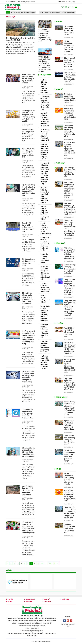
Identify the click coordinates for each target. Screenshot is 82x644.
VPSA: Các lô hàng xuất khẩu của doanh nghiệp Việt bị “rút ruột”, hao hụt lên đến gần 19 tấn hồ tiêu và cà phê (45, 64)
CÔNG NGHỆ (60, 243)
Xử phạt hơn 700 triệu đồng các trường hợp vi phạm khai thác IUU (28, 153)
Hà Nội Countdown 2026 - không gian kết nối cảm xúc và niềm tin (69, 46)
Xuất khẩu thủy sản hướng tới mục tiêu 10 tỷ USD (45, 258)
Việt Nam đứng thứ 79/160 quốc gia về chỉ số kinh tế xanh (45, 287)
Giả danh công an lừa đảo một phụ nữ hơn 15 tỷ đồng (29, 262)
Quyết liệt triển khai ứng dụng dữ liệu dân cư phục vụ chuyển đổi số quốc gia (45, 119)
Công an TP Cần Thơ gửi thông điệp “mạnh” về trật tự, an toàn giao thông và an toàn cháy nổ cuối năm (70, 228)
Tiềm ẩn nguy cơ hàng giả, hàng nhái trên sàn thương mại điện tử (45, 213)
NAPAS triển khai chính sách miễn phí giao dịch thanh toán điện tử (45, 135)
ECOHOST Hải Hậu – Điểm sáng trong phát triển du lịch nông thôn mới (45, 331)
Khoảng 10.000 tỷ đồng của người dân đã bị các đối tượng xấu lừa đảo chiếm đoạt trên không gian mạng (28, 337)
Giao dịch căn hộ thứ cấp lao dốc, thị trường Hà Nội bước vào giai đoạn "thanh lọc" (70, 348)
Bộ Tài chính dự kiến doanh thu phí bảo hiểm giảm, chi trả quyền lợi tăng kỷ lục (45, 313)
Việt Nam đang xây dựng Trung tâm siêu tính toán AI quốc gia (70, 269)
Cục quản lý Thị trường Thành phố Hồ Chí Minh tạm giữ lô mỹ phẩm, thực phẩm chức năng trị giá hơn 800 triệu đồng (45, 173)
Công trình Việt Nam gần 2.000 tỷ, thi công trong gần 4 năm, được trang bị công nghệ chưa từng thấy (70, 308)
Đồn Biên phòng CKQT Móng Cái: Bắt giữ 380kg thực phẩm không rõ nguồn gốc (70, 209)
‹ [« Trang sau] (8, 563)
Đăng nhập (70, 2)
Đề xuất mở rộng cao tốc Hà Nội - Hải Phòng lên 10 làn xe (63, 12)
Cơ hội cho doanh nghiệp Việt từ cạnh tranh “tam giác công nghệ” (69, 456)
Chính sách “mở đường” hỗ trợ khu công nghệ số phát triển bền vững (69, 131)
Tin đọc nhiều (45, 75)
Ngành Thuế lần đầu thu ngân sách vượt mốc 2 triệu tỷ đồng (69, 425)
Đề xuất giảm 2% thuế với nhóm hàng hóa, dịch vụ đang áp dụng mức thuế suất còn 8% (28, 116)
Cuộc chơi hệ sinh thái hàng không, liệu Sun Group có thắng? (70, 440)
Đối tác (9, 570)
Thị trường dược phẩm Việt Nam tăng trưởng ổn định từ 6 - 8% (70, 98)
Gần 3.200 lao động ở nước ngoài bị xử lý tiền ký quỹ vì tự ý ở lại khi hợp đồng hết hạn (29, 298)
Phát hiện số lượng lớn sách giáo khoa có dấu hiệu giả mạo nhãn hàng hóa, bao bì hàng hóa (45, 36)
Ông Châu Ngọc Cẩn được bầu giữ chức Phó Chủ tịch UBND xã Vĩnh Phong (70, 384)
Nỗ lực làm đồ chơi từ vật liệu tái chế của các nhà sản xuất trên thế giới (45, 273)
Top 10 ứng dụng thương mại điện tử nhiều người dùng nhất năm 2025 (70, 114)
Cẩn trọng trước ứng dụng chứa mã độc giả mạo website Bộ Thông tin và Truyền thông (28, 377)
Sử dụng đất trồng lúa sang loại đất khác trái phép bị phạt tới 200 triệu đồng (45, 103)
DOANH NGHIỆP (62, 397)
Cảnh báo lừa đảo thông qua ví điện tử (45, 299)
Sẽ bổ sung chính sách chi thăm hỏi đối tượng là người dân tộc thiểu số (29, 79)
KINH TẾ (59, 89)
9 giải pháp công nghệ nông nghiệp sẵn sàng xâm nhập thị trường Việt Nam (45, 362)
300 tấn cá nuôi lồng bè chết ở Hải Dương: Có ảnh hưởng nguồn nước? (28, 490)
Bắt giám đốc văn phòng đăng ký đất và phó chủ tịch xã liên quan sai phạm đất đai (29, 452)
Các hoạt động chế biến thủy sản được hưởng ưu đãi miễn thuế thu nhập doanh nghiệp (70, 408)
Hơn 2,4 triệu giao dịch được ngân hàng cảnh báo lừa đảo (70, 172)
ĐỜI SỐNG (60, 323)
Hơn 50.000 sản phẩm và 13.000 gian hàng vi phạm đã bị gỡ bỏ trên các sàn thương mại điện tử (69, 190)
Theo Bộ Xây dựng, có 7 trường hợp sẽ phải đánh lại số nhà (28, 227)
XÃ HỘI (59, 469)
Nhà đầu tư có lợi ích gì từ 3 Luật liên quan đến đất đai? (20, 39)
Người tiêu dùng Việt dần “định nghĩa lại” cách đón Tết (69, 528)
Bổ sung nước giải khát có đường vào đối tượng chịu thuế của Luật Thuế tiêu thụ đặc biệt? (29, 528)
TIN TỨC (59, 22)
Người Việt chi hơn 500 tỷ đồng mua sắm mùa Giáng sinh (23, 12)
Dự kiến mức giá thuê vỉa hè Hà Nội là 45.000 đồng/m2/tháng (46, 228)
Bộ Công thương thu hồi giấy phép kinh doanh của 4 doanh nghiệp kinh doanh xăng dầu (29, 190)
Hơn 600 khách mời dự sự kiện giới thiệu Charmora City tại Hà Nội (70, 77)
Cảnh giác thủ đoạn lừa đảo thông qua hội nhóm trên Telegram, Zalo (27, 414)
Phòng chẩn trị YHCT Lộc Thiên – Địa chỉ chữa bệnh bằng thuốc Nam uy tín (45, 244)
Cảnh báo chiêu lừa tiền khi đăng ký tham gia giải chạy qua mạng (44, 86)
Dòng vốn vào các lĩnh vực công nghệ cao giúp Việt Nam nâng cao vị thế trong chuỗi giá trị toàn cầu (70, 287)
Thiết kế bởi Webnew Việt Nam (68, 625)
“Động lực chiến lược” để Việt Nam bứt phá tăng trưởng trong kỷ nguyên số (70, 253)
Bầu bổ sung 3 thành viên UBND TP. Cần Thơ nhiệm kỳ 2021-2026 (70, 62)
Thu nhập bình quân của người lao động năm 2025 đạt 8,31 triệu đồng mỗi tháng (70, 149)
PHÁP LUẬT (25, 88)
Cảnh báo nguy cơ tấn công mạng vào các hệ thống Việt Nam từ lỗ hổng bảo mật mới (45, 152)
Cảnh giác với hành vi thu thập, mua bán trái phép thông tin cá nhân (45, 347)
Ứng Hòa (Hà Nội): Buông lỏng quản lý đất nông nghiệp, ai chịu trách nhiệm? (45, 195)
